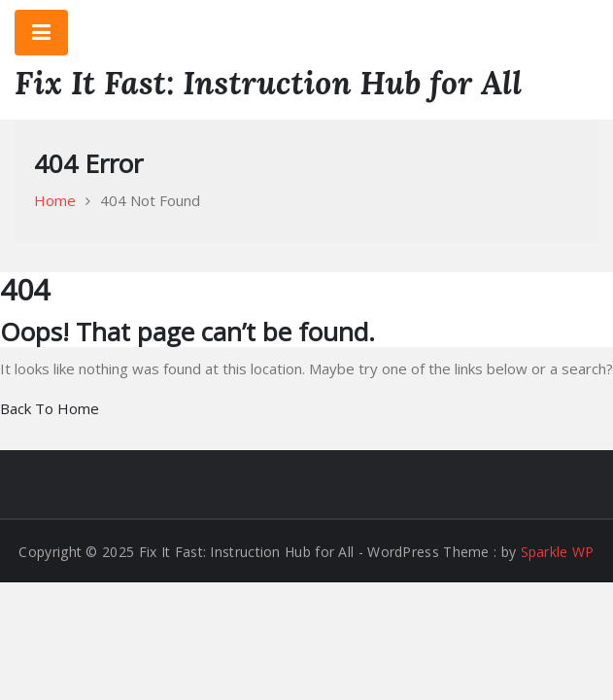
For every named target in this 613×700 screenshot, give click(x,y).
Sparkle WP (558, 552)
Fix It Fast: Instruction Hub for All (268, 83)
